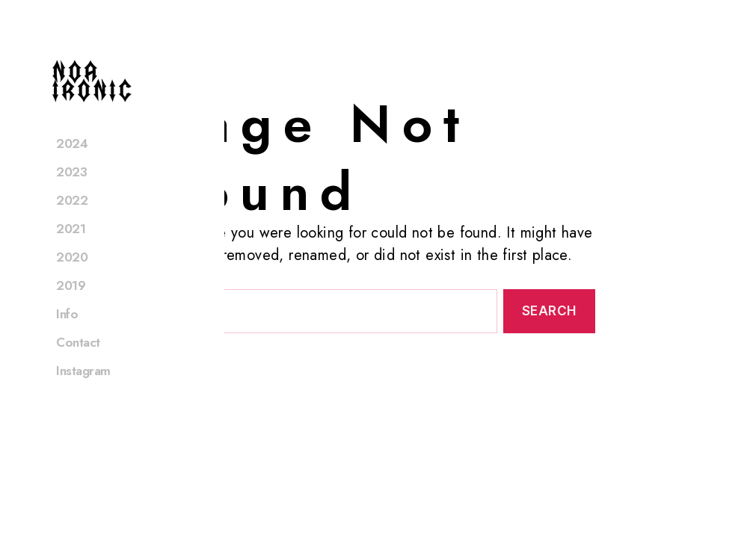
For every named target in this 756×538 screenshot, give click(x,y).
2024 (72, 163)
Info (67, 333)
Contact (78, 362)
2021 (71, 248)
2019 (71, 305)
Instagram (83, 390)
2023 (71, 191)
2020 (72, 276)
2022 (72, 220)
